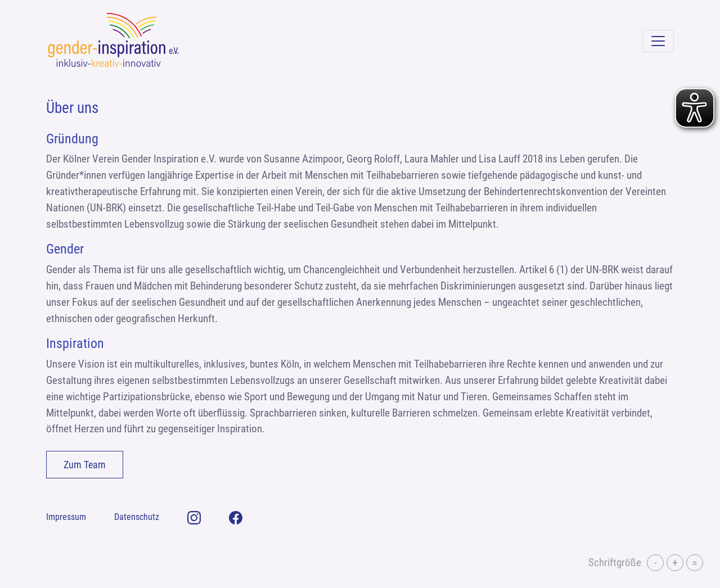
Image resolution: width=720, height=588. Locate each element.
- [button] (656, 563)
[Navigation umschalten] (658, 41)
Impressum (66, 517)
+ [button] (675, 563)
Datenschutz (137, 517)
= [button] (695, 563)
